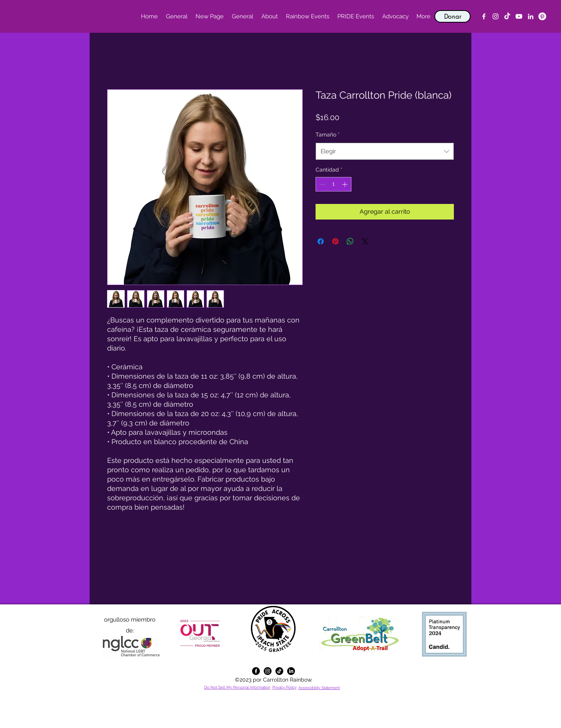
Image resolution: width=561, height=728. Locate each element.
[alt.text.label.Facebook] (484, 16)
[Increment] (345, 184)
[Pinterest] (542, 16)
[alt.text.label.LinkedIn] (531, 16)
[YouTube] (519, 16)
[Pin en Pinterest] (335, 241)
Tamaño (328, 135)
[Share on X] (365, 241)
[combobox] (385, 151)
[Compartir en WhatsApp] (350, 241)
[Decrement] (322, 184)
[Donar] (453, 16)
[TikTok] (507, 16)
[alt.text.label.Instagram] (496, 16)
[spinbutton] (333, 184)
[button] (269, 16)
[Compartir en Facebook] (321, 241)
